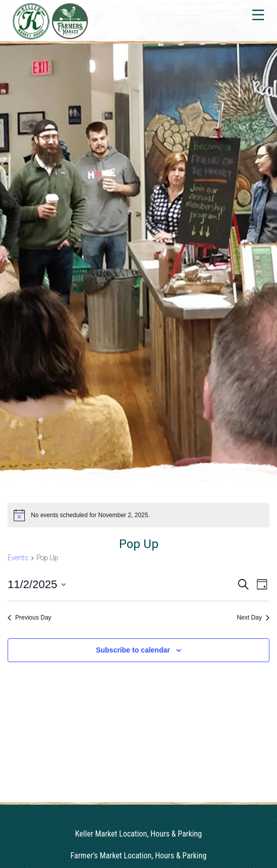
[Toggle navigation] (257, 15)
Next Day (253, 618)
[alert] (138, 515)
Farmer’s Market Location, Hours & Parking (138, 856)
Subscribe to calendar (133, 650)
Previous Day (29, 618)
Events (18, 558)
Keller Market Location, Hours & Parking (138, 834)
